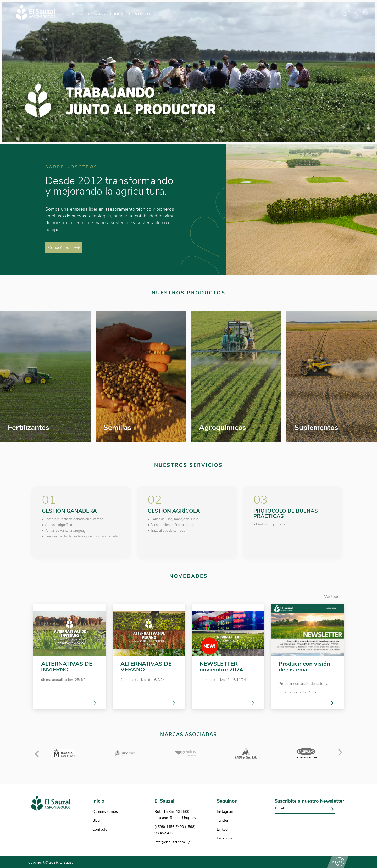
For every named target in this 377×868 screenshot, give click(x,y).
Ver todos (333, 597)
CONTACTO (140, 14)
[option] (188, 72)
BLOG (77, 14)
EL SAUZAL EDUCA (106, 14)
